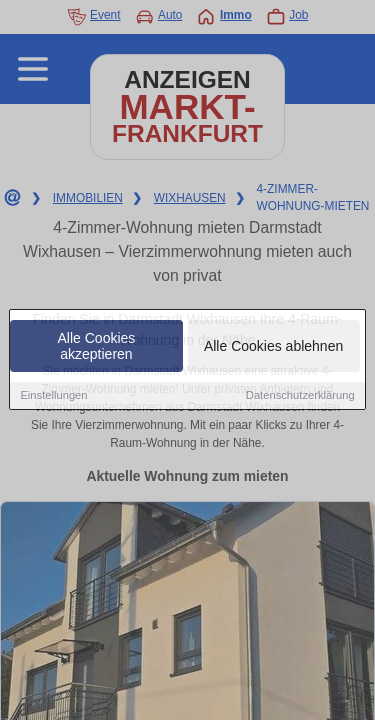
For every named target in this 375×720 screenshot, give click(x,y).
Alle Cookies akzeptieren (97, 347)
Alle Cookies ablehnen (273, 347)
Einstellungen (53, 396)
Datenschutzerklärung (300, 396)
